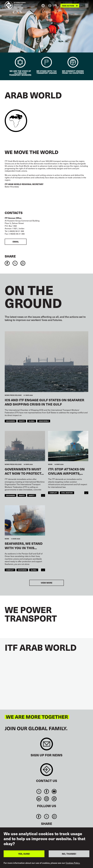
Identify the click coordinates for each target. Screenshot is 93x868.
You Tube (54, 791)
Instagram (46, 799)
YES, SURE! (24, 854)
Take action (68, 6)
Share (10, 256)
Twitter (39, 791)
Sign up (47, 745)
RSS (54, 799)
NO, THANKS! (69, 854)
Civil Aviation (67, 493)
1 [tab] (47, 49)
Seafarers (11, 421)
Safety (32, 495)
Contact (47, 771)
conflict (53, 493)
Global (32, 421)
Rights (22, 421)
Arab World (44, 421)
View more (47, 583)
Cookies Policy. (73, 863)
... (43, 495)
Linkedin (39, 799)
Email (16, 242)
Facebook (46, 791)
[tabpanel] (46, 26)
